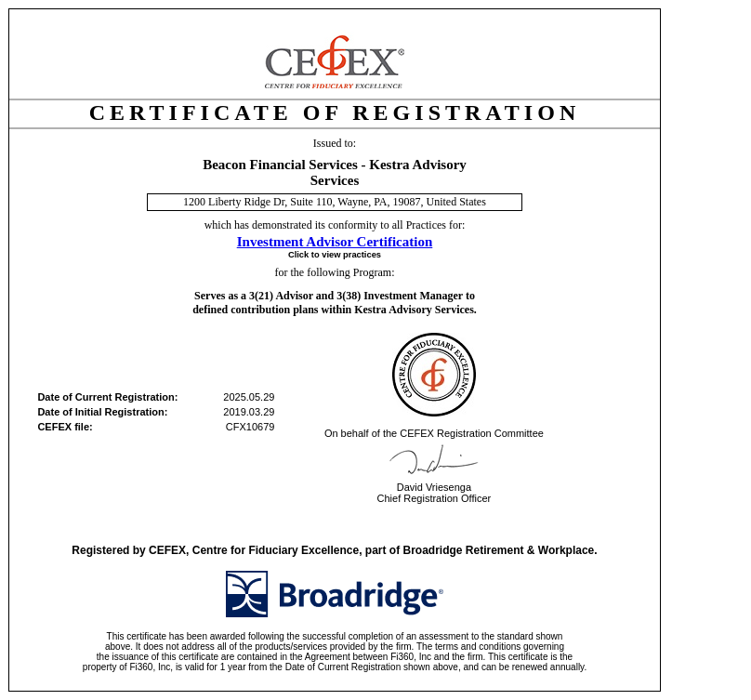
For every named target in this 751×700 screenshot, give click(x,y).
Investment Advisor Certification (335, 242)
